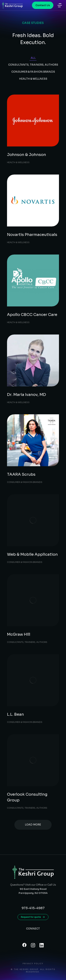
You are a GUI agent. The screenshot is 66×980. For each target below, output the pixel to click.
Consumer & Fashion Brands (33, 72)
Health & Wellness (33, 79)
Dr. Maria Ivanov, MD (27, 395)
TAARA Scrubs (21, 474)
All (33, 58)
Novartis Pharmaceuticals (32, 235)
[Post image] (33, 121)
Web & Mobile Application (32, 554)
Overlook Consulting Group (27, 797)
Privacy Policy (33, 964)
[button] (60, 5)
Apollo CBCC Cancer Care (32, 315)
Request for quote (33, 917)
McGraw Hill (19, 634)
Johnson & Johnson (27, 155)
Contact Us (43, 5)
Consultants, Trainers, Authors (33, 65)
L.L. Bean (15, 714)
